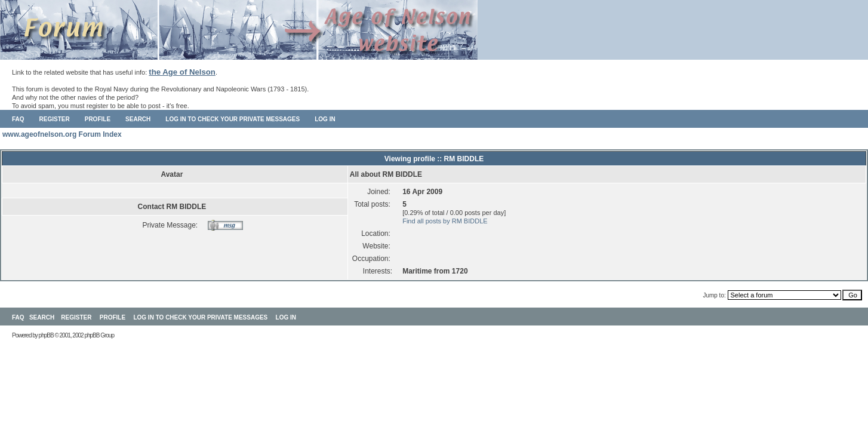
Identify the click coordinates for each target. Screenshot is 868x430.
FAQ (18, 119)
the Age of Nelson (182, 72)
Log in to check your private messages (233, 119)
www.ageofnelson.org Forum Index (62, 134)
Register (55, 119)
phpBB (46, 335)
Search (138, 119)
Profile (98, 119)
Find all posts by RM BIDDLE (445, 221)
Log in (325, 119)
